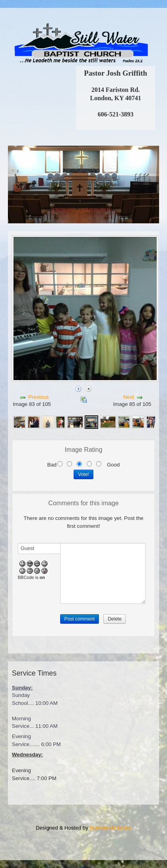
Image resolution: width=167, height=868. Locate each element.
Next (128, 397)
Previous (38, 397)
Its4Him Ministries (111, 828)
